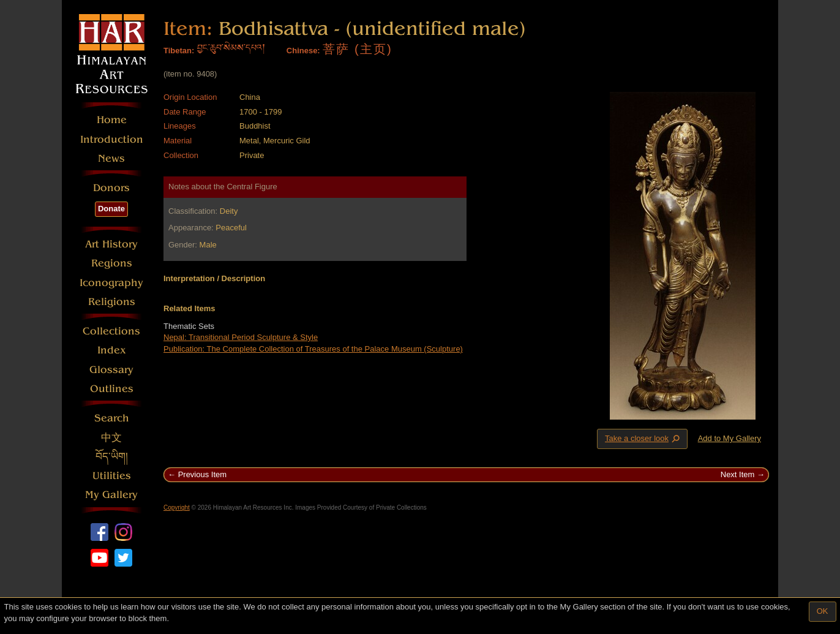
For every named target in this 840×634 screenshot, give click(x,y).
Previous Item (202, 474)
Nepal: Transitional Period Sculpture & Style (241, 337)
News (111, 158)
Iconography (111, 283)
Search (112, 418)
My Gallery (111, 495)
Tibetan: (179, 51)
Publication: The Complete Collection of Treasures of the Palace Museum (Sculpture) (313, 349)
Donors (111, 188)
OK (823, 611)
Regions (112, 263)
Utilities (112, 476)
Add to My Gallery (729, 438)
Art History (111, 244)
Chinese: (303, 51)
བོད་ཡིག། (112, 457)
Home (112, 120)
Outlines (112, 389)
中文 (111, 438)
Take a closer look (643, 439)
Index (112, 350)
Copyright (177, 508)
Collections (111, 331)
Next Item (738, 474)
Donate (111, 209)
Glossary (111, 370)
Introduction (112, 139)
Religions (112, 302)
